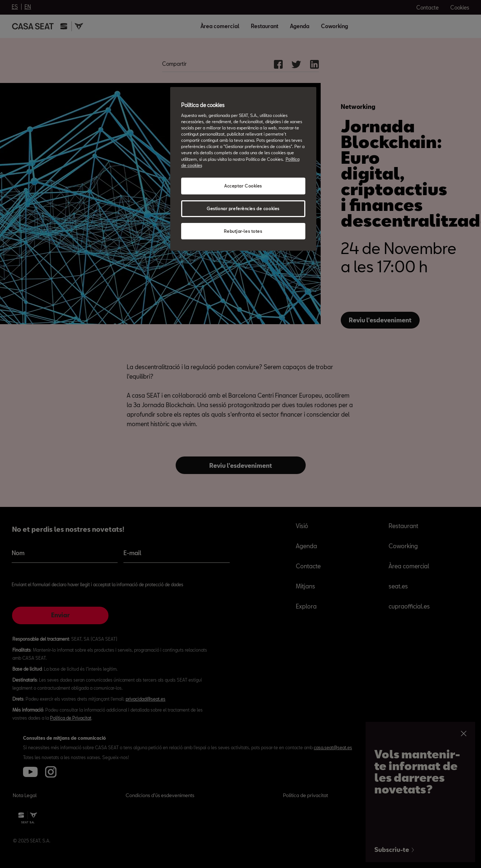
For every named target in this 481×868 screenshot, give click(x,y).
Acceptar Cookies (243, 186)
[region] (243, 169)
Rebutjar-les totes (243, 231)
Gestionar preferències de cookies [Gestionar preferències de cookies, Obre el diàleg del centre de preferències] (243, 209)
